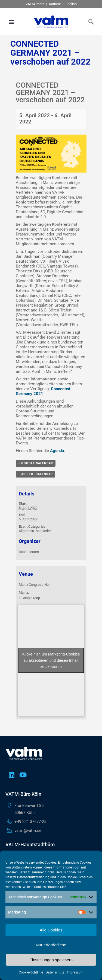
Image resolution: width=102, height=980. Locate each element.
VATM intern (35, 4)
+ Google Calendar (36, 463)
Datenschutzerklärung (33, 877)
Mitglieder (43, 531)
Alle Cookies (51, 930)
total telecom (29, 552)
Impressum (75, 972)
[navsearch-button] (90, 22)
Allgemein (26, 531)
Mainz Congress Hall (35, 585)
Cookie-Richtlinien (80, 877)
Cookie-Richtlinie (31, 972)
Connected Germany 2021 (43, 391)
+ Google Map (29, 598)
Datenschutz (55, 972)
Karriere (55, 4)
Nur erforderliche (51, 945)
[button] (11, 22)
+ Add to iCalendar (35, 474)
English (71, 4)
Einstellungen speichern (51, 960)
